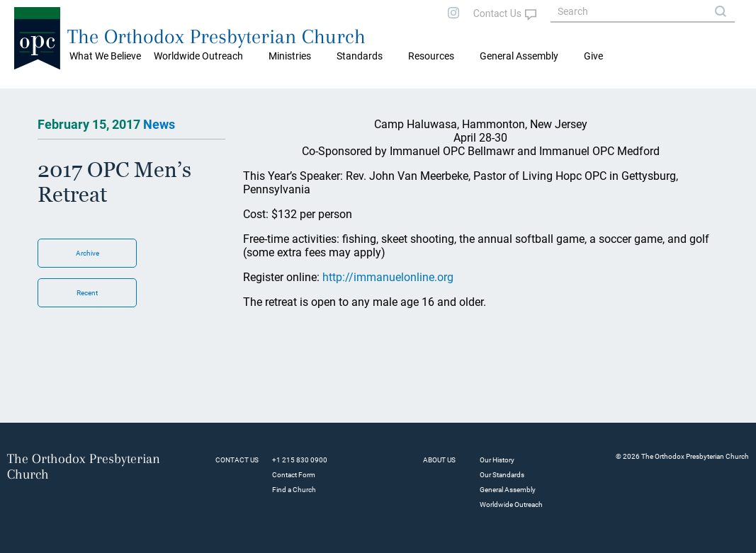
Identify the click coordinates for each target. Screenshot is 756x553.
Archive (88, 253)
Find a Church (294, 490)
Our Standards (502, 475)
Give (593, 56)
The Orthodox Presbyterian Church (216, 36)
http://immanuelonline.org (388, 277)
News (159, 124)
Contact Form (294, 475)
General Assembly (519, 56)
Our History (497, 460)
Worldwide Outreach (511, 504)
